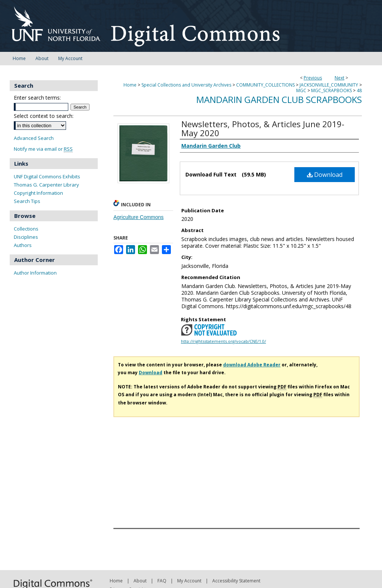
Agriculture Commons (139, 217)
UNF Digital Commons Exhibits (47, 176)
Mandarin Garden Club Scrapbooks (279, 99)
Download (325, 175)
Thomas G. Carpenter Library (46, 185)
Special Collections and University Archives (186, 85)
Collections (26, 229)
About (140, 581)
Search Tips (27, 201)
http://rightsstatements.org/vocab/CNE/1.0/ (223, 341)
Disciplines (26, 237)
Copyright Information (38, 193)
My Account (189, 581)
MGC (301, 90)
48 (359, 90)
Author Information (35, 273)
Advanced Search (34, 138)
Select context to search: (44, 116)
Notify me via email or (43, 149)
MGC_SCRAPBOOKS (331, 90)
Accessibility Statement (236, 581)
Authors (23, 245)
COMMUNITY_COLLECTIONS (265, 85)
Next (339, 78)
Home (130, 85)
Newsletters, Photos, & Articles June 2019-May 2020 (263, 128)
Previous (313, 78)
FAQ (162, 581)
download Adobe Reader (252, 365)
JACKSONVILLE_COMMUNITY (329, 85)
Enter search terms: (37, 98)
